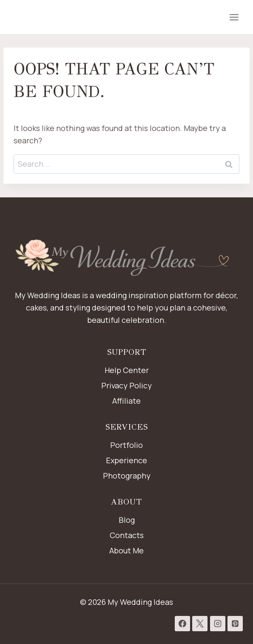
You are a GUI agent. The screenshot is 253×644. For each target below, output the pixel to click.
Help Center (127, 370)
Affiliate (126, 401)
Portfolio (126, 445)
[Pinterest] (235, 624)
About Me (126, 550)
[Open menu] (234, 17)
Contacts (127, 535)
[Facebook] (182, 624)
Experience (126, 460)
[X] (200, 624)
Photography (127, 476)
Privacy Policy (126, 385)
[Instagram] (218, 624)
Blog (127, 520)
